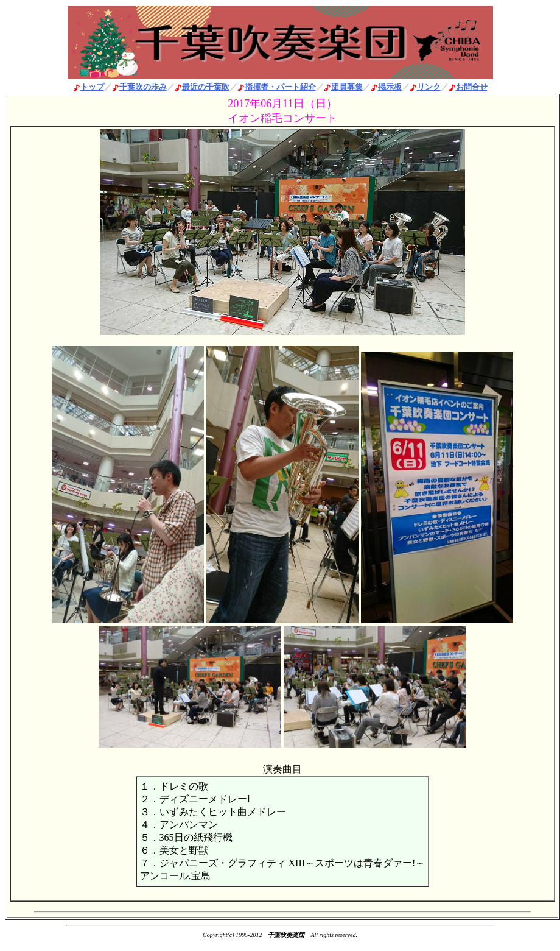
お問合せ (472, 87)
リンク (429, 87)
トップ (92, 87)
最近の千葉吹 (206, 87)
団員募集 (347, 87)
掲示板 (390, 87)
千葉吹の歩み (143, 87)
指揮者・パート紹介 (280, 87)
